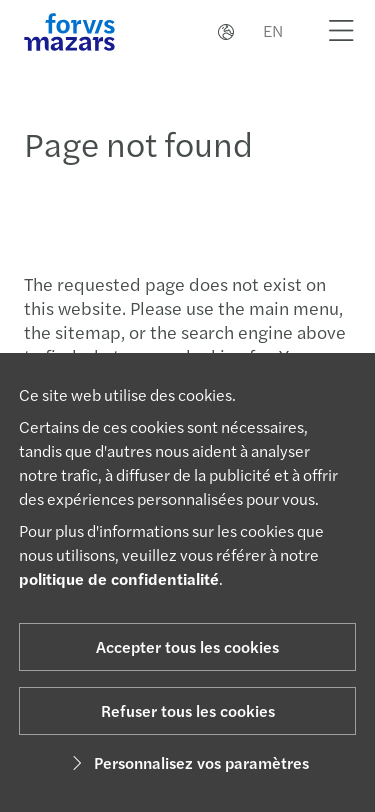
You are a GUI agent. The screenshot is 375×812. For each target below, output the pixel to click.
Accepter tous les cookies (187, 646)
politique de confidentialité (119, 578)
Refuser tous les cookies (188, 710)
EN (273, 30)
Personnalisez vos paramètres (187, 762)
